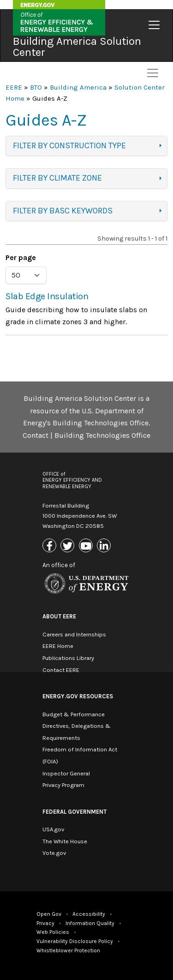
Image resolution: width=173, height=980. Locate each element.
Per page (21, 257)
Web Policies (53, 932)
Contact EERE (61, 670)
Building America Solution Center (77, 47)
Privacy (45, 923)
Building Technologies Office (102, 435)
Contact (36, 435)
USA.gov (53, 829)
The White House (65, 841)
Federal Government (75, 812)
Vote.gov (54, 853)
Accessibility (89, 914)
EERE (14, 87)
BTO (36, 87)
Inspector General (66, 773)
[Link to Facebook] (51, 546)
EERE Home (58, 646)
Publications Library (68, 658)
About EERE (59, 616)
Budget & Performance (74, 714)
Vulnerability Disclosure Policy (75, 941)
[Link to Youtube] (87, 546)
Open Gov (49, 914)
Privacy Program (63, 785)
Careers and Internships (74, 634)
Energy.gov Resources (78, 696)
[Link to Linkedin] (105, 546)
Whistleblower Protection (68, 950)
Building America (78, 87)
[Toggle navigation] (154, 25)
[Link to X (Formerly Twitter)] (69, 546)
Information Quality (90, 923)
